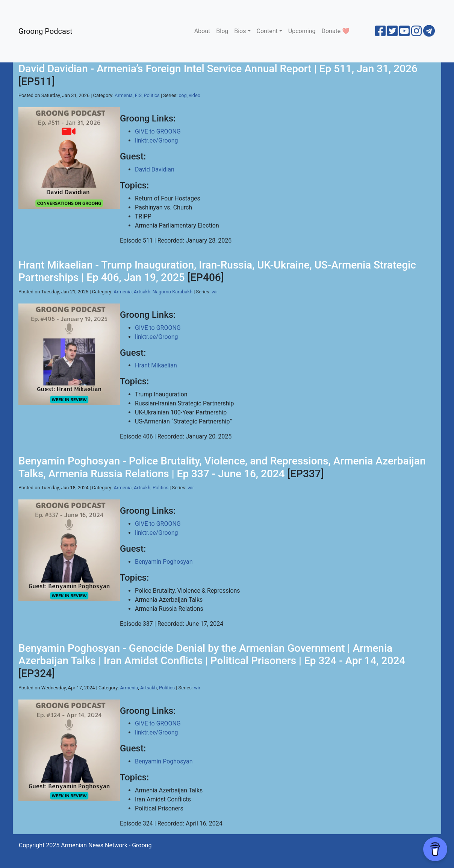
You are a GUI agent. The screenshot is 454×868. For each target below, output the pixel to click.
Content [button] (267, 31)
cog (183, 95)
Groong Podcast (45, 31)
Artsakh (142, 292)
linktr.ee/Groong (156, 140)
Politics (152, 95)
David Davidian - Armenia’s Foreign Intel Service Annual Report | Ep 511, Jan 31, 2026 (218, 69)
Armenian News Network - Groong (106, 845)
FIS (138, 95)
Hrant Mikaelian (156, 365)
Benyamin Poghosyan (164, 562)
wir (215, 292)
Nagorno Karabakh (173, 292)
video (195, 95)
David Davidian (155, 169)
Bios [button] (240, 31)
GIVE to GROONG (158, 131)
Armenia (124, 95)
